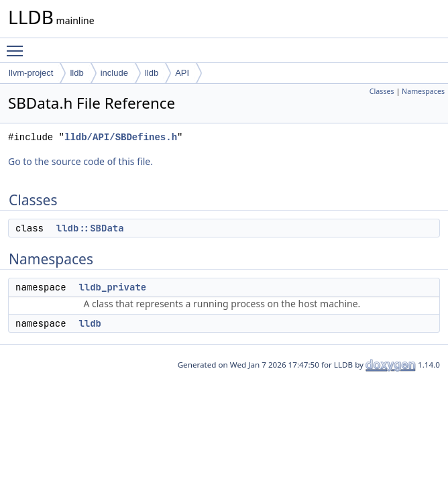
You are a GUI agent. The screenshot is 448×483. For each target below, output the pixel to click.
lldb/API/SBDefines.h (121, 137)
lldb (76, 73)
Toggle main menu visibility (18, 45)
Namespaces (423, 91)
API (182, 73)
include (114, 73)
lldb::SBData (90, 228)
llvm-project (31, 73)
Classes (382, 91)
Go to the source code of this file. (80, 161)
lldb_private (112, 287)
